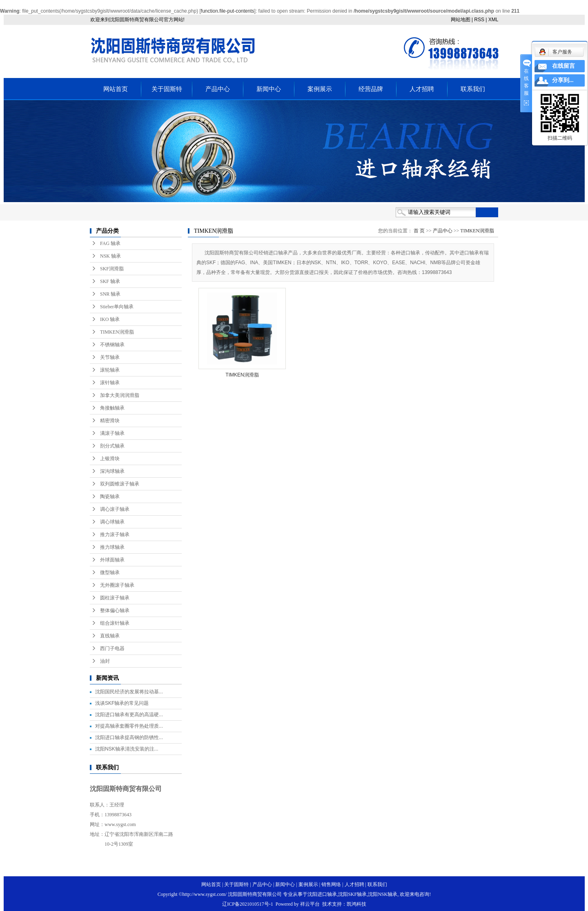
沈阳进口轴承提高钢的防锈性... (129, 737)
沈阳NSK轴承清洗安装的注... (127, 749)
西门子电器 (112, 648)
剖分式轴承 (112, 446)
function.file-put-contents (228, 11)
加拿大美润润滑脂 (120, 395)
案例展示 (320, 89)
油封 (105, 661)
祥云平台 (310, 904)
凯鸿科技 (356, 904)
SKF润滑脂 (112, 269)
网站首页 (116, 89)
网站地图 (461, 20)
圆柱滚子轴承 (115, 598)
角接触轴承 (112, 408)
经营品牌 (371, 89)
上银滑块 (110, 459)
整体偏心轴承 (115, 610)
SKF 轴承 (110, 281)
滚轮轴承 (110, 370)
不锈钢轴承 (112, 345)
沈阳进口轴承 (322, 894)
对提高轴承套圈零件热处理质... (129, 726)
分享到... (563, 80)
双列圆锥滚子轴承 (120, 484)
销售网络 (331, 884)
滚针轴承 (110, 383)
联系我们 (473, 89)
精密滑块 (110, 421)
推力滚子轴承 (115, 535)
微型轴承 (110, 572)
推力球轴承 (112, 547)
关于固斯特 (167, 89)
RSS (479, 20)
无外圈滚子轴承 (117, 585)
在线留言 (563, 66)
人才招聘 (422, 89)
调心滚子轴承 (115, 509)
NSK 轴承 (110, 256)
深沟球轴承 (112, 471)
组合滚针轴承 (115, 623)
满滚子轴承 (112, 433)
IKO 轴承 (110, 319)
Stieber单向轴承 (117, 307)
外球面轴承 (112, 560)
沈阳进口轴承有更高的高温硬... (129, 715)
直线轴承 (110, 636)
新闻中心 (269, 89)
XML (493, 20)
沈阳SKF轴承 (352, 894)
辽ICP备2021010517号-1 (248, 904)
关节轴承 (110, 357)
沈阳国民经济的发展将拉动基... (129, 692)
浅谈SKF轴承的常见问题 (122, 703)
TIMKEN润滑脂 (117, 332)
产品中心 (218, 89)
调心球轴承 (112, 522)
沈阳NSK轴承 (383, 894)
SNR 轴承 (110, 294)
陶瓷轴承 (110, 497)
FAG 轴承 (110, 243)
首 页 (419, 231)
